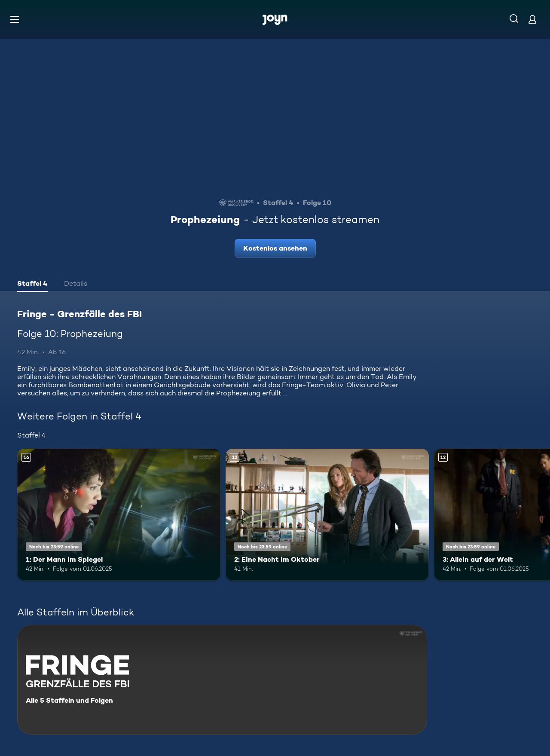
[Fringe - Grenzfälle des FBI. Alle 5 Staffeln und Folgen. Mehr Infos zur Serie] (222, 680)
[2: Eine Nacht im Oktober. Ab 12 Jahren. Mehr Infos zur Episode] (327, 515)
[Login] (532, 19)
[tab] (32, 285)
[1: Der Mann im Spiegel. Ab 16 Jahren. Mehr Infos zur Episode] (119, 515)
